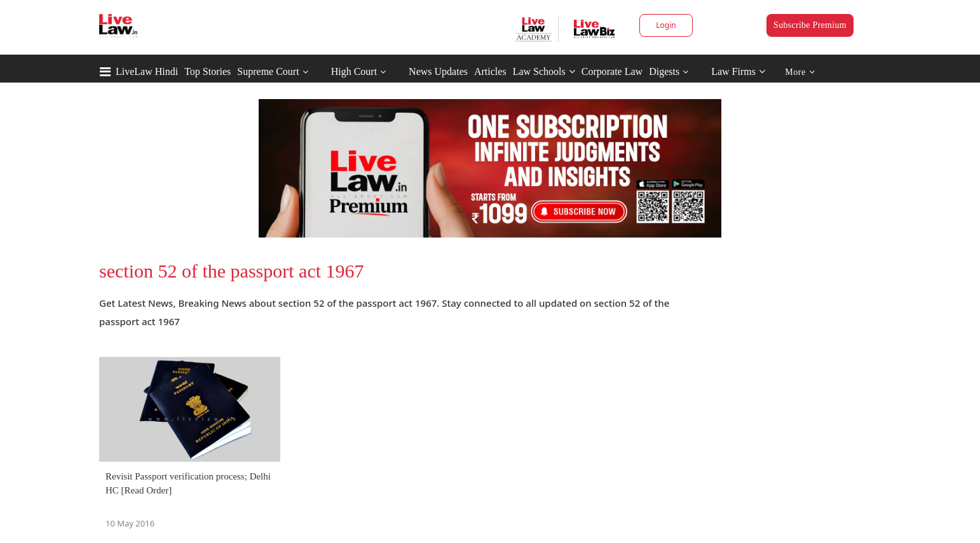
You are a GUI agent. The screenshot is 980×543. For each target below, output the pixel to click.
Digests (664, 71)
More (800, 72)
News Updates (438, 71)
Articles (490, 71)
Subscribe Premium (810, 25)
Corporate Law (612, 71)
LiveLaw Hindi (147, 71)
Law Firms (738, 71)
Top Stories (208, 71)
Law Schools (544, 71)
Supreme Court (268, 71)
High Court (354, 71)
